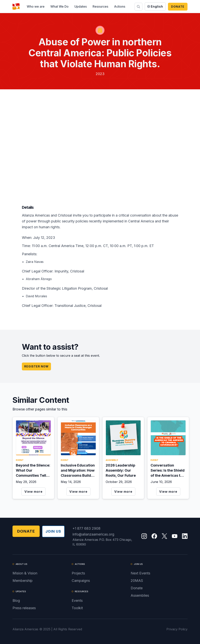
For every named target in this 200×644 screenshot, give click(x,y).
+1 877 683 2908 (86, 528)
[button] (36, 6)
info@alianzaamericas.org (93, 534)
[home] (16, 6)
